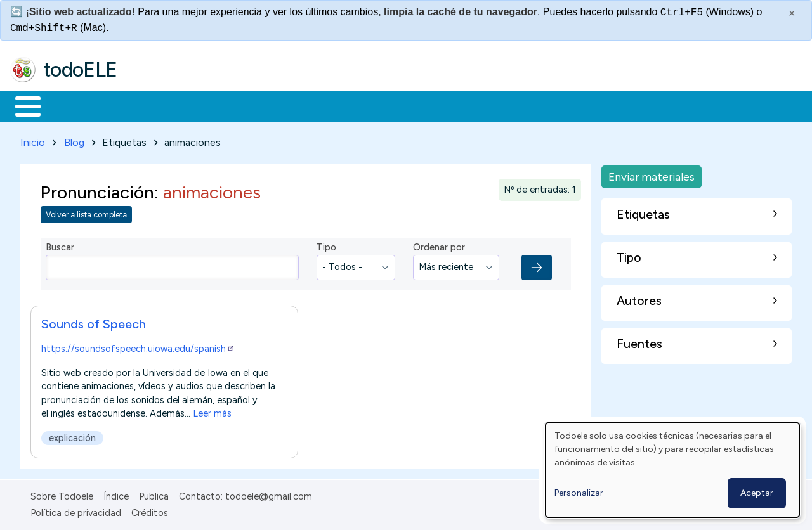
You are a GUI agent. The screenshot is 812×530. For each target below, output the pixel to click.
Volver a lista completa (86, 213)
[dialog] (672, 470)
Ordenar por (439, 245)
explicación (72, 436)
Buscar (521, 105)
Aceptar (757, 493)
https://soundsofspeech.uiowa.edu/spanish (138, 346)
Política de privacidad (76, 511)
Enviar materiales (652, 174)
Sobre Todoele (62, 494)
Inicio (21, 105)
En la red (300, 105)
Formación (153, 105)
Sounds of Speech (94, 321)
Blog (74, 140)
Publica (154, 494)
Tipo (326, 245)
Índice (116, 494)
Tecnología (379, 105)
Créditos (150, 511)
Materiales (71, 105)
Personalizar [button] (579, 493)
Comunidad (464, 105)
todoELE (80, 70)
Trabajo (229, 105)
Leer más (212, 411)
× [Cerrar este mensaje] (792, 13)
